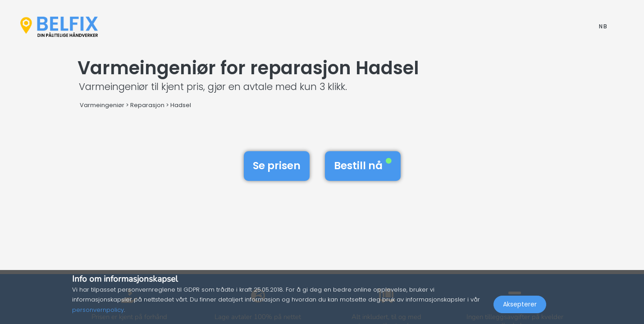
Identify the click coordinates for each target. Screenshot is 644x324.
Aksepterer (520, 304)
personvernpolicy (98, 310)
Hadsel (181, 105)
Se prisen (277, 166)
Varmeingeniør (102, 105)
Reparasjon (147, 105)
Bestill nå (363, 166)
